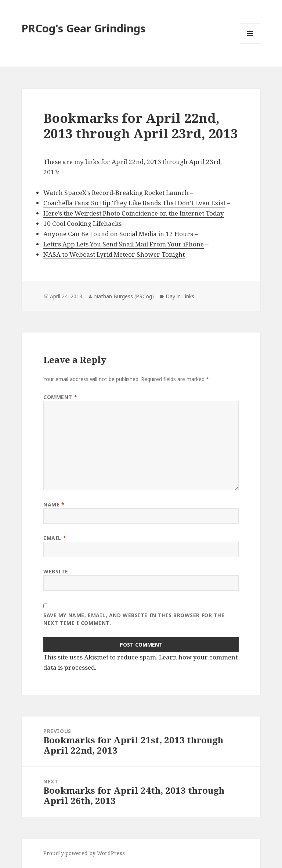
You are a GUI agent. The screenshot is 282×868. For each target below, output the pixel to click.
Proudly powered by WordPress (84, 853)
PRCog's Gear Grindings (84, 28)
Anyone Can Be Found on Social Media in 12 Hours (118, 234)
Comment (60, 397)
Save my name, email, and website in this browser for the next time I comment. (134, 619)
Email (55, 538)
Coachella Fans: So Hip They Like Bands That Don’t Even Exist (134, 203)
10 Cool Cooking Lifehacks (82, 223)
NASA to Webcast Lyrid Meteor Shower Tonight (114, 254)
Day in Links (180, 296)
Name (54, 504)
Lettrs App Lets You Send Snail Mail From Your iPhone (124, 244)
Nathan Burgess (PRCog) (124, 296)
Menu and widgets (250, 44)
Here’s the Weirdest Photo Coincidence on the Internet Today (134, 213)
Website (56, 571)
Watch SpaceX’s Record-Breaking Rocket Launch (116, 193)
